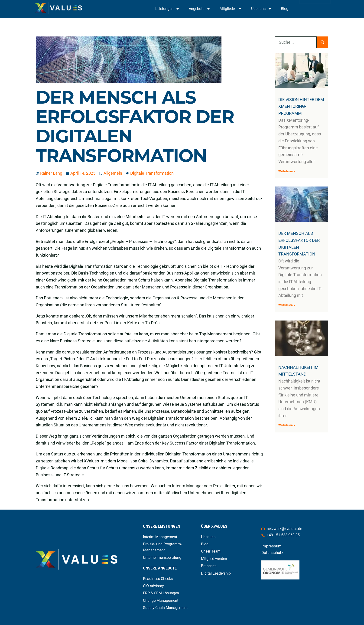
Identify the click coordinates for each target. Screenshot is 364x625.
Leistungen (167, 9)
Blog (285, 9)
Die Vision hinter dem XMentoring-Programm (301, 106)
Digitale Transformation (152, 173)
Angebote (200, 9)
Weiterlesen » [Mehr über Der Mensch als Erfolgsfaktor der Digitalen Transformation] (287, 305)
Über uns (261, 9)
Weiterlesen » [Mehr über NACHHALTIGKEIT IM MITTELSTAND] (287, 425)
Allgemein (113, 173)
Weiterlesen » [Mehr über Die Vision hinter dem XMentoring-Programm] (287, 171)
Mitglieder (231, 9)
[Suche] (322, 42)
